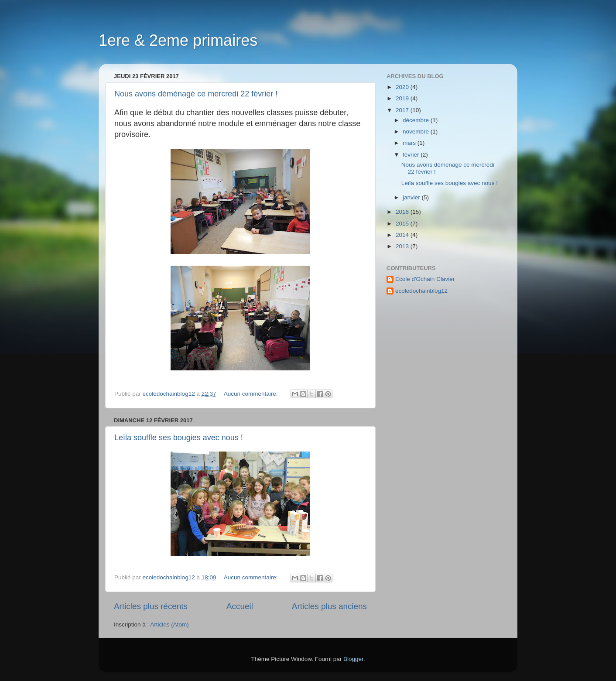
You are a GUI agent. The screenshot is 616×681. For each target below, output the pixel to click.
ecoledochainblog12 (421, 291)
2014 (403, 235)
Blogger (353, 659)
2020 (403, 87)
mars (410, 143)
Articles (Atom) (169, 625)
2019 (403, 98)
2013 (403, 246)
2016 (403, 212)
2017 (403, 110)
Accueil (240, 606)
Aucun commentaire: (252, 394)
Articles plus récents (151, 606)
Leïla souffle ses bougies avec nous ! (179, 438)
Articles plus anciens (329, 606)
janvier (412, 197)
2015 (403, 224)
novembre (417, 132)
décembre (417, 120)
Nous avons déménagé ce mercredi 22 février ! (196, 94)
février (412, 155)
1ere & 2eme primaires (178, 40)
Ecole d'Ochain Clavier (425, 279)
